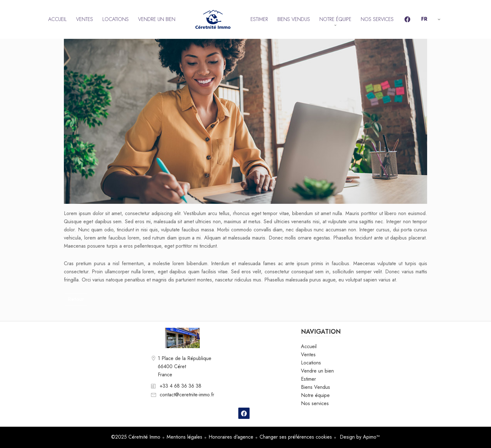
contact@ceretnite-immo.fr (187, 395)
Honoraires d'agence (231, 437)
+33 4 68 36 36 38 (181, 386)
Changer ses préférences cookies (296, 437)
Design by (359, 437)
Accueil (213, 19)
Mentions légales (184, 437)
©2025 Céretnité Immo (136, 437)
